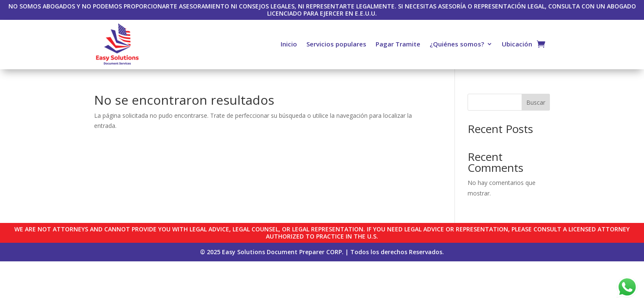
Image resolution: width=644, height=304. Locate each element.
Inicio (289, 44)
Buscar (536, 102)
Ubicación (517, 44)
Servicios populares (336, 44)
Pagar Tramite (398, 44)
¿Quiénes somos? (457, 44)
